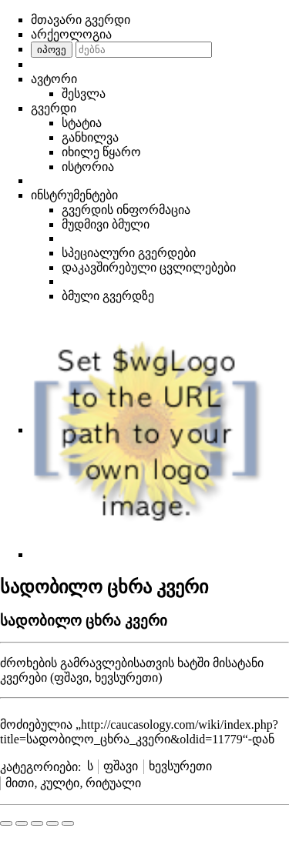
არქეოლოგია (71, 34)
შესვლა (84, 93)
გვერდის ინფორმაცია (126, 210)
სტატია (82, 123)
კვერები (24, 678)
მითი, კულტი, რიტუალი (73, 783)
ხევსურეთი (180, 766)
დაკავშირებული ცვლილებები (149, 267)
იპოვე (52, 50)
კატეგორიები (39, 766)
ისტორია (88, 167)
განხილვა (90, 137)
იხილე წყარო (101, 152)
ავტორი (54, 79)
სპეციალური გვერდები (129, 253)
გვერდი (54, 108)
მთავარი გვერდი (81, 20)
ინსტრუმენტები (74, 195)
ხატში (193, 663)
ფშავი (121, 766)
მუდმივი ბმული (106, 224)
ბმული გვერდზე (108, 296)
